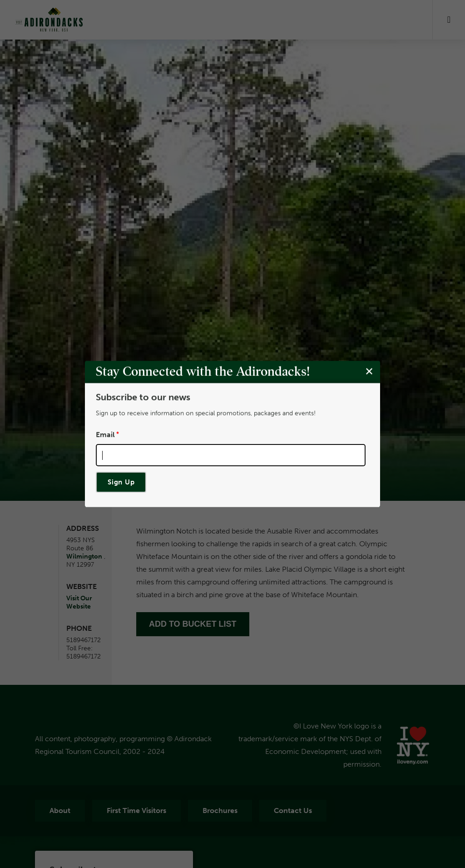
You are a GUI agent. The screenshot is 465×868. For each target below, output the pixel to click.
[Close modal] (369, 372)
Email (105, 435)
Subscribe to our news (143, 397)
